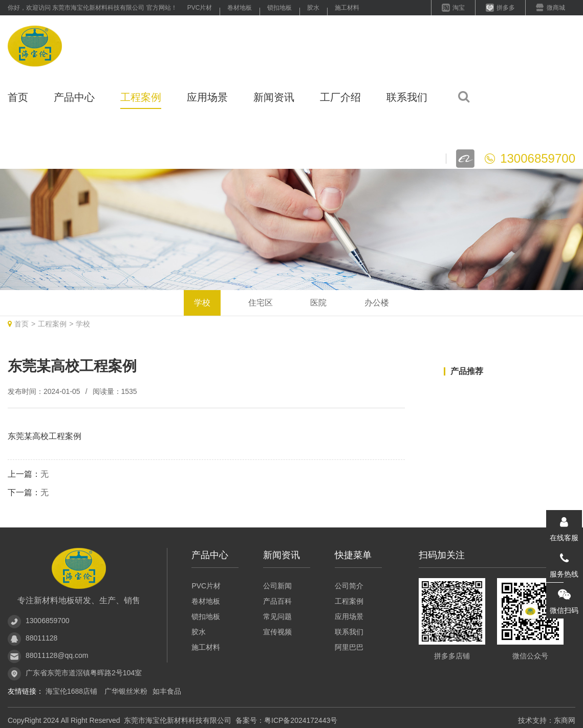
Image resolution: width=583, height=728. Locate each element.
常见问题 (277, 616)
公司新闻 (277, 586)
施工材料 (347, 8)
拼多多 (506, 8)
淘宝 (459, 8)
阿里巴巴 (349, 647)
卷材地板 (240, 8)
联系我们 (407, 97)
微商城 (556, 8)
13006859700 (48, 621)
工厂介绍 (340, 97)
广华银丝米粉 (126, 691)
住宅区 (261, 303)
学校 (202, 303)
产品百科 (277, 601)
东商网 (565, 720)
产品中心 (74, 97)
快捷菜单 (353, 555)
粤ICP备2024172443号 (301, 720)
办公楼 (377, 303)
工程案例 (141, 97)
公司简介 (349, 586)
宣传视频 (277, 632)
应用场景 (207, 97)
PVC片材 (200, 8)
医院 (318, 303)
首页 (18, 97)
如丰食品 (167, 691)
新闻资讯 (274, 97)
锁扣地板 (279, 8)
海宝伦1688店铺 (72, 691)
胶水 (313, 8)
